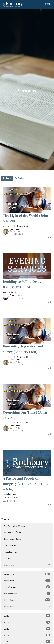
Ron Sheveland (27, 594)
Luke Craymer (27, 587)
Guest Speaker (27, 600)
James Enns (27, 574)
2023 (27, 629)
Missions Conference (13, 532)
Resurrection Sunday (13, 539)
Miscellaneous (10, 552)
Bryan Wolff (27, 581)
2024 (27, 622)
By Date (7, 178)
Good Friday (10, 545)
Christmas (8, 558)
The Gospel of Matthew (15, 526)
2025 (27, 616)
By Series (19, 178)
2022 (27, 635)
